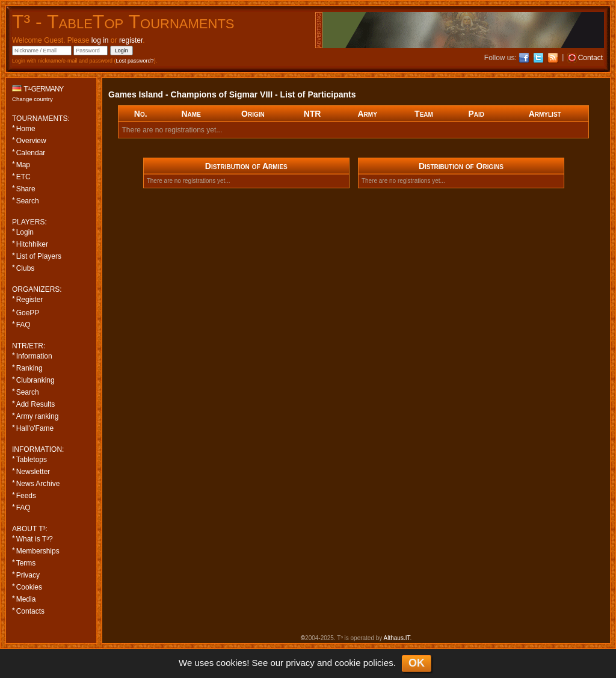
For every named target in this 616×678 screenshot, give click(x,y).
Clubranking (35, 380)
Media (26, 599)
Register (30, 300)
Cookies (29, 587)
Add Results (36, 404)
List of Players (39, 256)
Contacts (30, 611)
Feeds (26, 496)
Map (23, 165)
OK (417, 663)
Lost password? (135, 61)
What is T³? (35, 539)
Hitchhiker (32, 244)
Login (25, 232)
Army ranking (38, 416)
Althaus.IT (397, 638)
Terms (26, 563)
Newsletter (33, 472)
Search (28, 201)
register (131, 40)
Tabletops (32, 460)
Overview (31, 141)
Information (34, 356)
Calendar (31, 153)
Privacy (28, 575)
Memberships (38, 551)
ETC (23, 177)
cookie (347, 663)
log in (100, 40)
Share (26, 189)
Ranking (29, 368)
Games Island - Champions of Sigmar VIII (190, 94)
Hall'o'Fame (35, 428)
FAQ (23, 325)
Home (26, 129)
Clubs (26, 268)
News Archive (38, 484)
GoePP (28, 313)
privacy (300, 663)
